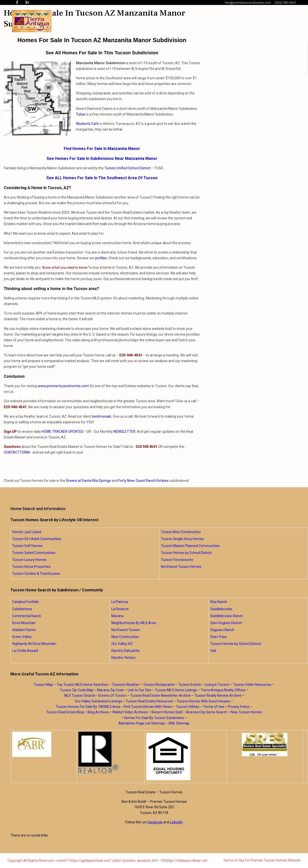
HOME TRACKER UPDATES (63, 432)
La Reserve (120, 609)
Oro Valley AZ (122, 644)
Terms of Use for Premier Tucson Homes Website (262, 860)
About (152, 21)
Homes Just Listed (27, 532)
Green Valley (22, 637)
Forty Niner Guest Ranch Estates (143, 481)
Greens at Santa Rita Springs (88, 481)
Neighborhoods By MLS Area (134, 623)
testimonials (102, 416)
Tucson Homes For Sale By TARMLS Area (88, 707)
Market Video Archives (130, 712)
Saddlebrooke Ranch (227, 616)
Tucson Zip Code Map (77, 690)
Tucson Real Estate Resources (149, 701)
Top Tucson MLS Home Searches (82, 685)
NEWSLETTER (124, 432)
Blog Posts (211, 21)
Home (133, 21)
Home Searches (179, 21)
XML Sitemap (179, 723)
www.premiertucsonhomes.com (63, 386)
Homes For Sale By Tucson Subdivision (154, 718)
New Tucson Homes (246, 712)
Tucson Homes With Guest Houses (203, 701)
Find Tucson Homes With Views (148, 707)
